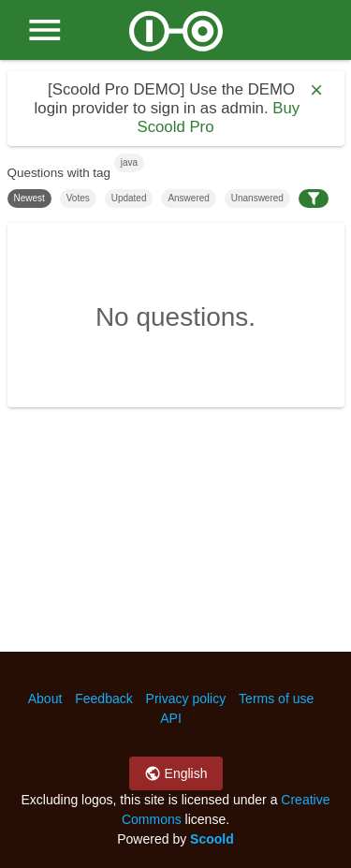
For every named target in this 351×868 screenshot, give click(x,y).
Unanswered (257, 198)
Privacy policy (186, 699)
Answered (188, 198)
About (45, 699)
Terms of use (276, 699)
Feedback (103, 699)
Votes (78, 198)
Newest (29, 198)
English (176, 773)
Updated (129, 198)
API (171, 718)
